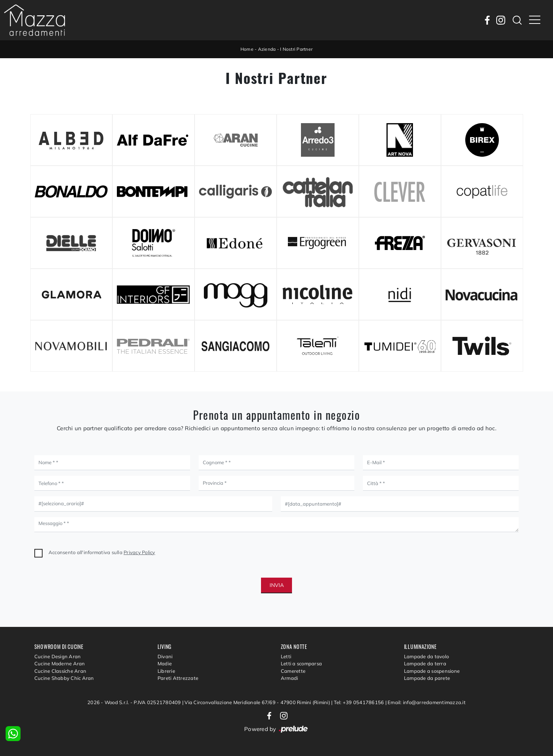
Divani (165, 656)
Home (247, 49)
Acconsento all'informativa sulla (102, 552)
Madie (165, 663)
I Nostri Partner (296, 49)
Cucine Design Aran (58, 656)
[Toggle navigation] (535, 20)
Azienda (267, 49)
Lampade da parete (427, 678)
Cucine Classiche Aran (60, 671)
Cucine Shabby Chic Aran (64, 678)
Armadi (290, 678)
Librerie (166, 671)
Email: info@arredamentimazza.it (427, 702)
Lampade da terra (425, 663)
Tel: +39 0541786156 (360, 702)
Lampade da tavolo (426, 656)
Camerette (293, 671)
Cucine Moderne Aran (60, 663)
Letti (286, 656)
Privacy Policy (139, 552)
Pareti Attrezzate (178, 678)
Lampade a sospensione (432, 671)
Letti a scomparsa (301, 663)
